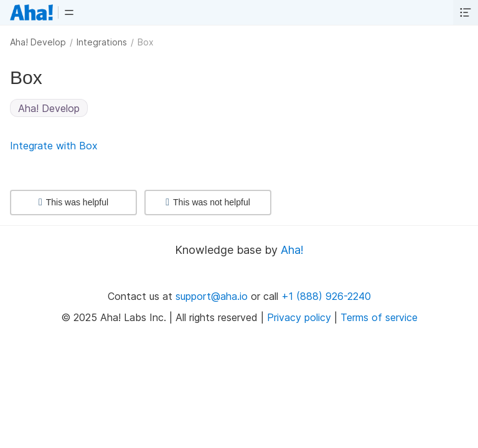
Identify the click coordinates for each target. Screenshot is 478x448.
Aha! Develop (38, 42)
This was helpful (73, 202)
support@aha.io (212, 296)
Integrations (102, 42)
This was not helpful (208, 202)
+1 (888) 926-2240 (326, 296)
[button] (69, 12)
